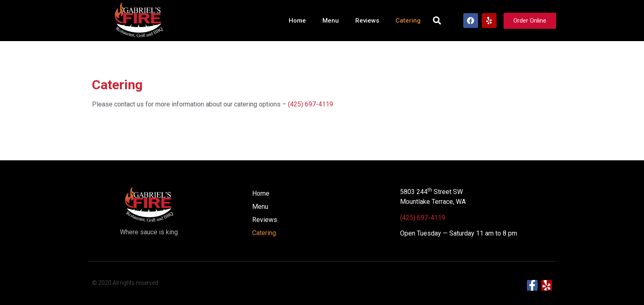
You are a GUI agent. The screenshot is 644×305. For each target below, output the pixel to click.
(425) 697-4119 (310, 104)
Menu (331, 21)
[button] (437, 21)
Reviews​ (367, 21)
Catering (408, 21)
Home (297, 21)
